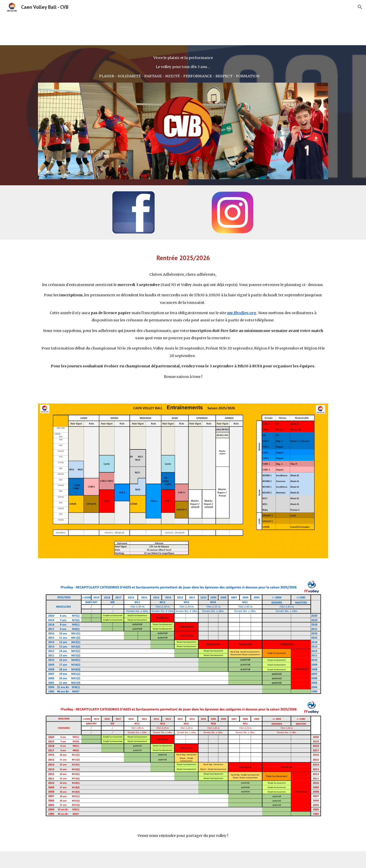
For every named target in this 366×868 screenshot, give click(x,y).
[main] (183, 67)
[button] (360, 7)
